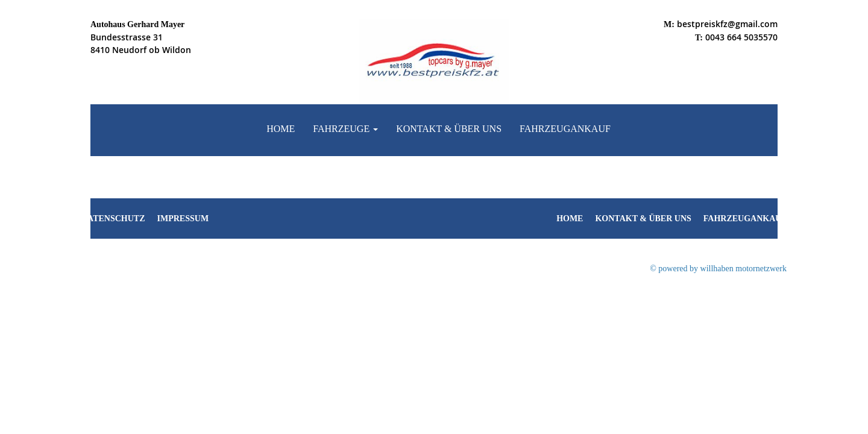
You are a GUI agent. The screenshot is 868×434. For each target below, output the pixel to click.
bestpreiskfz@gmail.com (727, 24)
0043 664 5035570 (741, 37)
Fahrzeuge (345, 129)
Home (281, 129)
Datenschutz (113, 219)
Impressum (183, 219)
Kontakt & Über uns (449, 129)
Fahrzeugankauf (565, 129)
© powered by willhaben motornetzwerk (718, 269)
